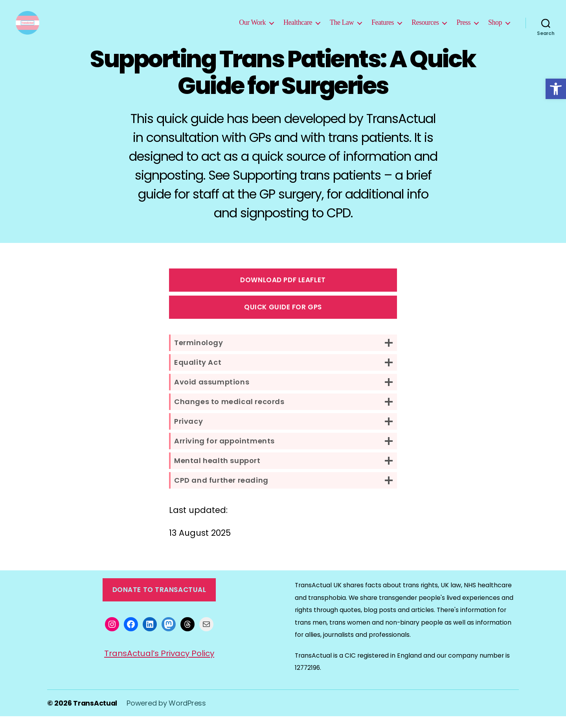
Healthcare (298, 28)
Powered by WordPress (167, 715)
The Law (342, 28)
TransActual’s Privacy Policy (159, 665)
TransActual (96, 715)
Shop (495, 28)
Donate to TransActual (159, 601)
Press (463, 28)
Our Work (252, 28)
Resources (425, 28)
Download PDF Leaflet (283, 292)
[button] (556, 89)
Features (383, 28)
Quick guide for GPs (283, 319)
